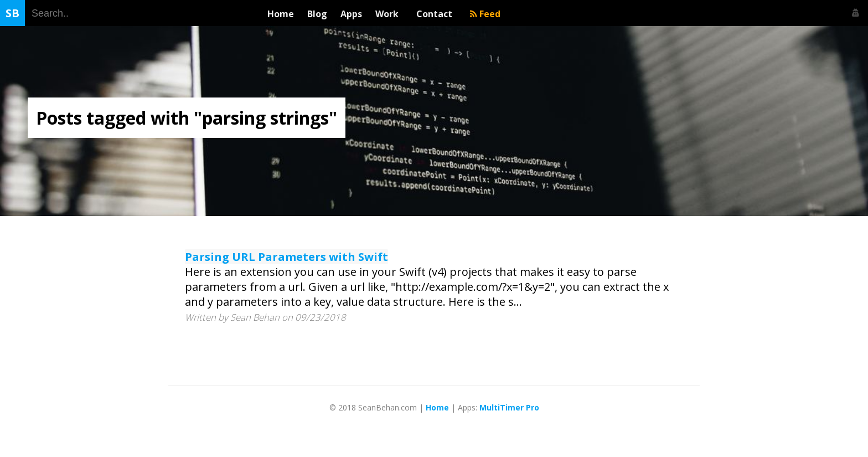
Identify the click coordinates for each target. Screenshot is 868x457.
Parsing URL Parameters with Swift (286, 257)
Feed (485, 14)
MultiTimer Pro (509, 407)
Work (389, 14)
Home (281, 14)
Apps (351, 14)
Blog (317, 14)
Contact (436, 14)
